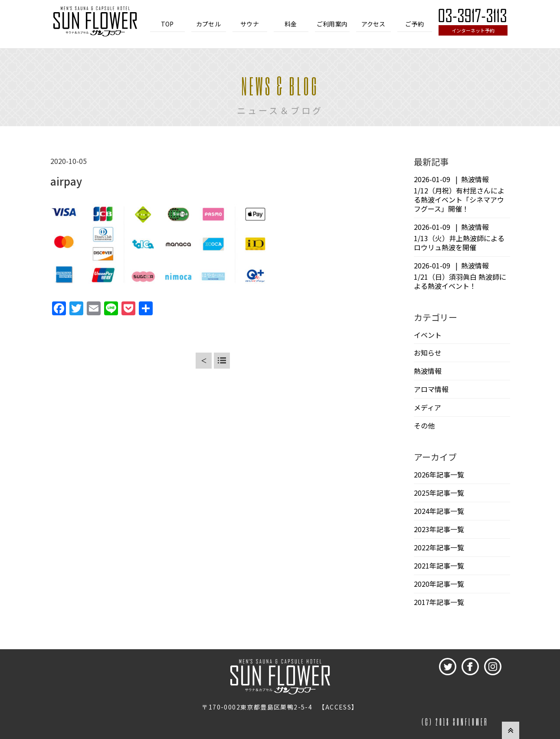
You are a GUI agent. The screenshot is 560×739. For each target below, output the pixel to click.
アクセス (373, 24)
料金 (291, 24)
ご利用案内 (332, 24)
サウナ (249, 24)
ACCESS (338, 707)
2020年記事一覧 (439, 584)
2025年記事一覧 (439, 493)
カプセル (208, 24)
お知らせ (428, 353)
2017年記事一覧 (439, 602)
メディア (427, 407)
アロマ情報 (431, 389)
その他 (424, 425)
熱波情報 (428, 371)
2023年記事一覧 (439, 529)
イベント (428, 335)
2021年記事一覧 (439, 566)
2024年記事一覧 (439, 511)
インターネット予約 (473, 30)
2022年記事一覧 (439, 547)
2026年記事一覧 (439, 474)
